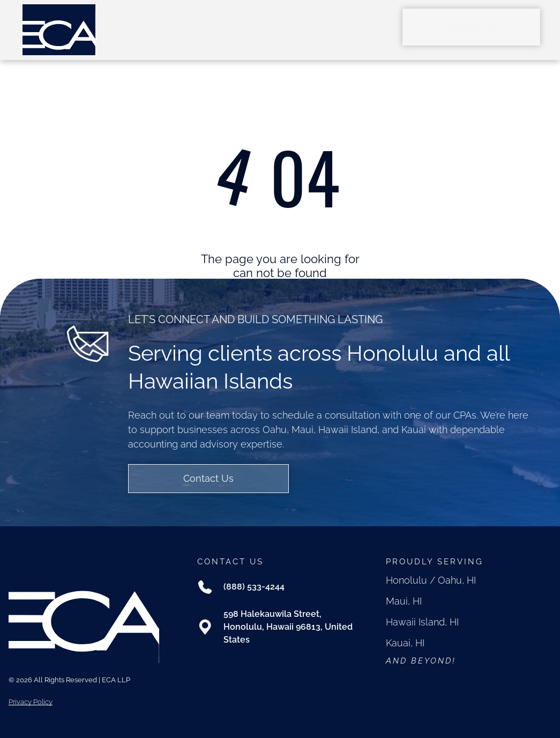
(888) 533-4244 (254, 587)
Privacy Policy (31, 702)
